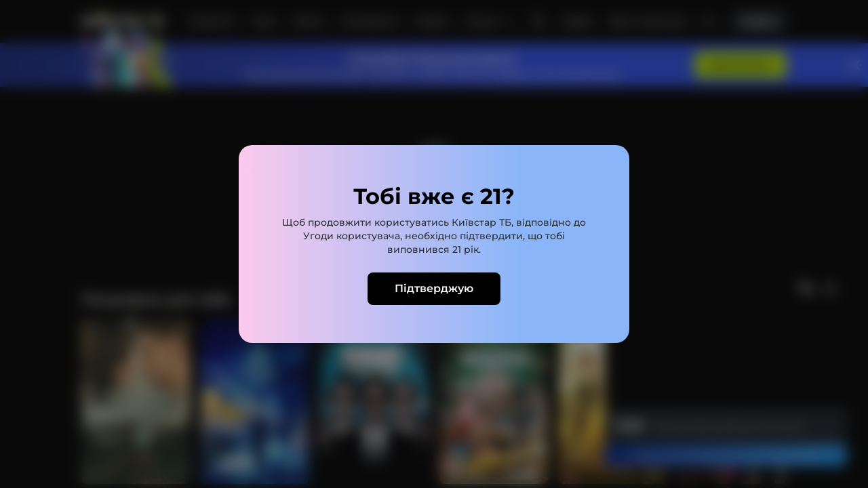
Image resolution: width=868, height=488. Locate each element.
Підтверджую (434, 288)
